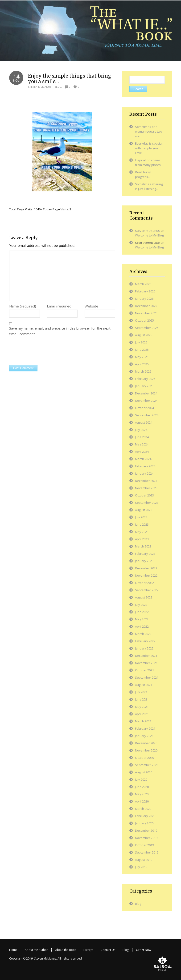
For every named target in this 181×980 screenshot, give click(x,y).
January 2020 (144, 823)
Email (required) (60, 306)
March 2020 (143, 809)
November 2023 (146, 488)
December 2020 (146, 743)
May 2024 (142, 444)
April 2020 (142, 801)
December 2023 (146, 481)
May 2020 (142, 794)
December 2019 (146, 830)
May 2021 (142, 707)
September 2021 (147, 677)
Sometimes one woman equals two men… (149, 131)
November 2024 (146, 401)
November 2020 (146, 750)
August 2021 (144, 685)
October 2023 (144, 495)
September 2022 (147, 590)
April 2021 (142, 714)
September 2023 (147, 503)
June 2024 (142, 437)
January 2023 (144, 561)
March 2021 (143, 721)
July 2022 (141, 605)
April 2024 (142, 452)
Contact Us (108, 950)
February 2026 (145, 291)
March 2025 (143, 371)
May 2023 (142, 532)
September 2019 (147, 852)
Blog (58, 87)
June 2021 (142, 699)
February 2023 (145, 554)
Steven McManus (40, 87)
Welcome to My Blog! (150, 235)
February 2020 (145, 816)
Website (91, 306)
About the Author (36, 950)
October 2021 (144, 670)
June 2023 (142, 524)
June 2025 (142, 350)
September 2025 (147, 328)
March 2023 (143, 546)
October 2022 (144, 583)
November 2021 (146, 663)
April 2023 (142, 539)
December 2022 (146, 568)
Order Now (144, 950)
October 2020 (144, 758)
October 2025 (144, 320)
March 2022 (143, 634)
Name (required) (23, 306)
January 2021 (144, 736)
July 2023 (141, 517)
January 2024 (144, 473)
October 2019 (144, 845)
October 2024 (144, 408)
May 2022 (142, 619)
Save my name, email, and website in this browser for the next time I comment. (60, 331)
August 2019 (144, 860)
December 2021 (146, 656)
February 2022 (145, 641)
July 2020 (141, 779)
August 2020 (144, 772)
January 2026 (144, 299)
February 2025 (145, 379)
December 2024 (146, 393)
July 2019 (141, 867)
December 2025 (146, 306)
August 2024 (144, 422)
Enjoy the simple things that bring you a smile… (70, 79)
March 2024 (143, 459)
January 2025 (144, 386)
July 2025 (141, 342)
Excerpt (88, 950)
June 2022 (142, 612)
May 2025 (142, 357)
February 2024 (145, 466)
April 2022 (142, 626)
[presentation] (45, 351)
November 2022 (146, 575)
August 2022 (144, 597)
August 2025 (144, 335)
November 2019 (146, 838)
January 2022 (144, 648)
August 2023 (144, 510)
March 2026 (143, 284)
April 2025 (142, 364)
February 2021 (145, 728)
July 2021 (141, 692)
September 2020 (147, 765)
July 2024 (141, 430)
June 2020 (142, 787)
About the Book (66, 950)
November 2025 (146, 313)
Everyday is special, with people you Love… (149, 148)
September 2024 (147, 415)
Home (13, 950)
